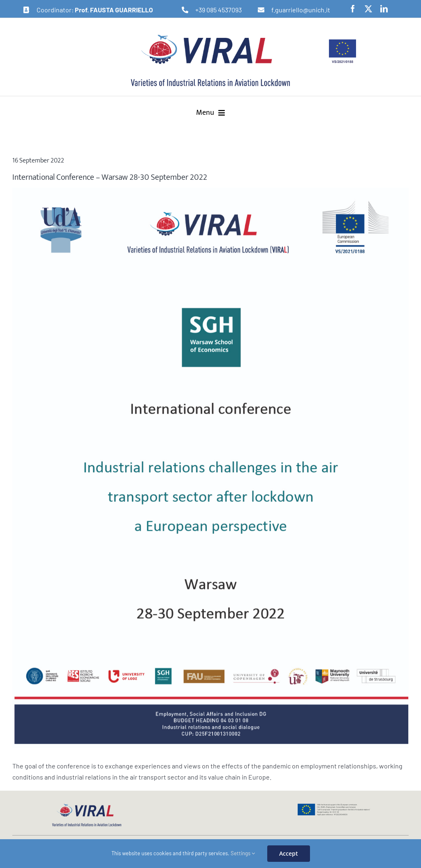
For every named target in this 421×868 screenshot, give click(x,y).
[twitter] (368, 9)
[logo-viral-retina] (210, 36)
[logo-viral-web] (87, 806)
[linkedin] (384, 9)
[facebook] (353, 9)
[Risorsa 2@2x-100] (210, 468)
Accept (289, 853)
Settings (243, 853)
